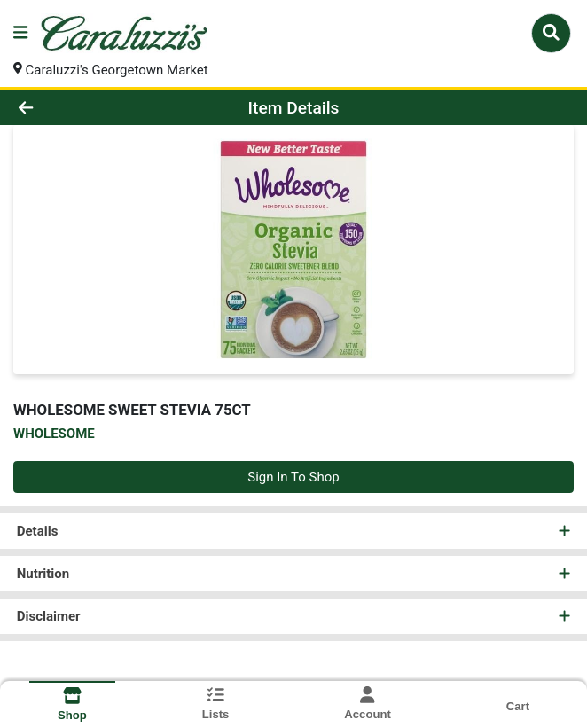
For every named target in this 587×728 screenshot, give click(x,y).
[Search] (551, 33)
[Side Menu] (20, 33)
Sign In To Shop (293, 477)
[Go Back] (83, 108)
